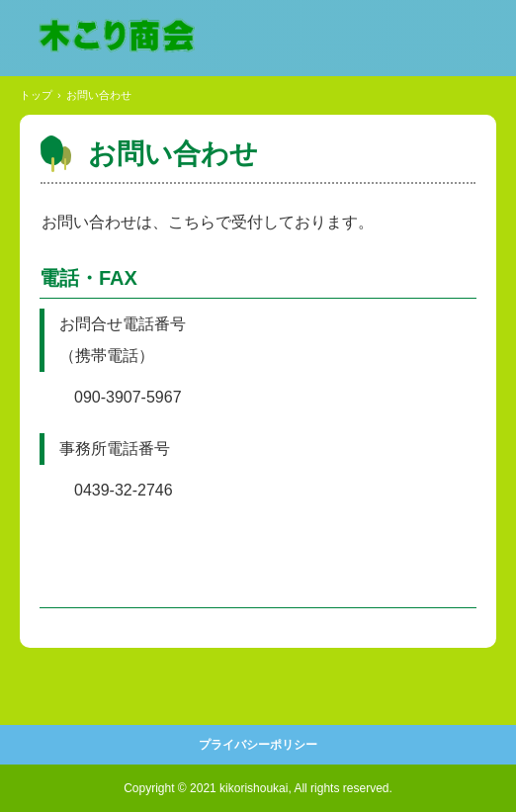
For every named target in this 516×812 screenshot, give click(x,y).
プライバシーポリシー (258, 745)
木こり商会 (116, 36)
